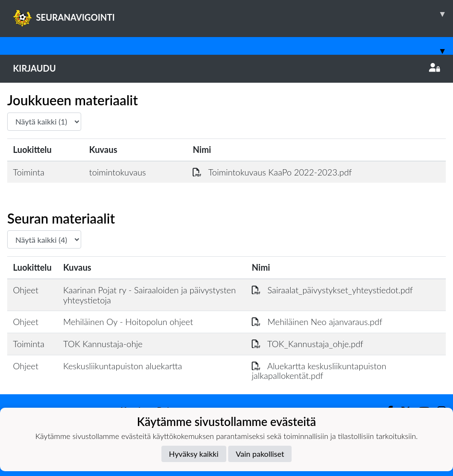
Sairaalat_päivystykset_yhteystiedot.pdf (332, 290)
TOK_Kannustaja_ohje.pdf (307, 344)
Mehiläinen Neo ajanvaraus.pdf (317, 322)
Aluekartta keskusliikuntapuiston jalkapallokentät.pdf (319, 371)
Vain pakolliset (260, 454)
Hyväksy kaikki (194, 454)
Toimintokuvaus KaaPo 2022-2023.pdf (272, 172)
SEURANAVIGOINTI (233, 14)
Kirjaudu (226, 68)
